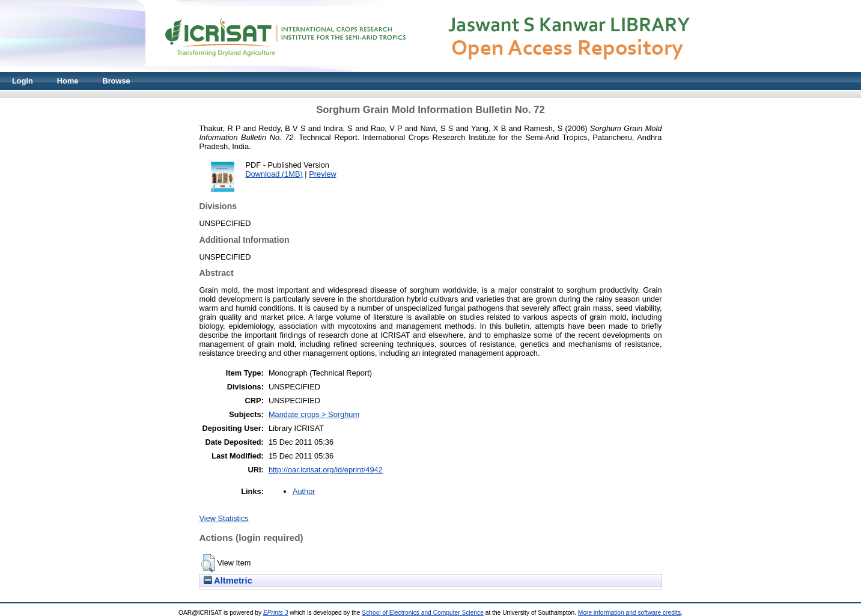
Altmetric (228, 581)
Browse (116, 81)
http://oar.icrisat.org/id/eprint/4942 (326, 470)
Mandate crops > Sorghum (314, 414)
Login (23, 81)
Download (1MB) (274, 174)
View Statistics (224, 518)
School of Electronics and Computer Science (423, 613)
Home (68, 81)
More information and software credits (629, 613)
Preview (323, 174)
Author (304, 491)
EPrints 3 (276, 613)
